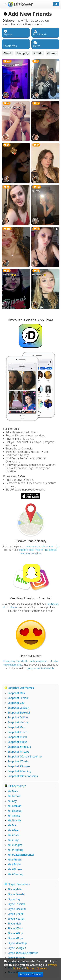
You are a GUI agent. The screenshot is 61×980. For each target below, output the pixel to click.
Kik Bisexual (15, 811)
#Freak (8, 53)
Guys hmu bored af (11, 107)
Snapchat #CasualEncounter (25, 756)
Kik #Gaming (16, 874)
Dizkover (20, 4)
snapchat (53, 604)
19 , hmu (36, 191)
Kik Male (13, 791)
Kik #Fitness (15, 869)
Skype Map (14, 924)
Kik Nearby (14, 820)
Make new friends (14, 661)
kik (4, 607)
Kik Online (14, 816)
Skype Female (16, 894)
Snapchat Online (18, 717)
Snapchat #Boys (17, 742)
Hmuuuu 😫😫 (9, 275)
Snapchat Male (17, 693)
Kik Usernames (15, 786)
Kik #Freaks (15, 860)
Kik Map (13, 825)
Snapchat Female (18, 698)
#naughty (23, 53)
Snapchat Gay (16, 703)
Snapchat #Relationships (23, 776)
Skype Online (16, 914)
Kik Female (14, 796)
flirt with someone (36, 661)
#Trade (38, 53)
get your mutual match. (41, 668)
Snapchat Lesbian (18, 708)
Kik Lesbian (15, 806)
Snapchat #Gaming (19, 771)
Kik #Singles (15, 845)
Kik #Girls (13, 835)
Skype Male (15, 889)
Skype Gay (14, 899)
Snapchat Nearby (18, 722)
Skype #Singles (17, 948)
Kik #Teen (14, 830)
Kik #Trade (14, 864)
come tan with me (11, 65)
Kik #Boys (14, 840)
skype (13, 607)
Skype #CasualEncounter (23, 953)
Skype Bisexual (17, 909)
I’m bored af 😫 (39, 275)
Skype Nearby (16, 919)
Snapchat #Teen (17, 732)
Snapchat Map (16, 727)
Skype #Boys (15, 938)
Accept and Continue (31, 974)
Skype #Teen (15, 928)
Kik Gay (12, 801)
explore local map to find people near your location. (38, 552)
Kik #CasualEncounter (21, 855)
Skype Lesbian (16, 904)
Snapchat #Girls (17, 737)
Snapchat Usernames (19, 688)
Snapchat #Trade (18, 761)
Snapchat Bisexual (19, 713)
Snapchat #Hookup (19, 747)
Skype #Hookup (17, 943)
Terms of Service (37, 968)
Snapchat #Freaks (18, 752)
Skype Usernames (17, 884)
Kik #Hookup (16, 850)
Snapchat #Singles (19, 766)
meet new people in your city (42, 546)
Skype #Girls (15, 933)
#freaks (52, 53)
